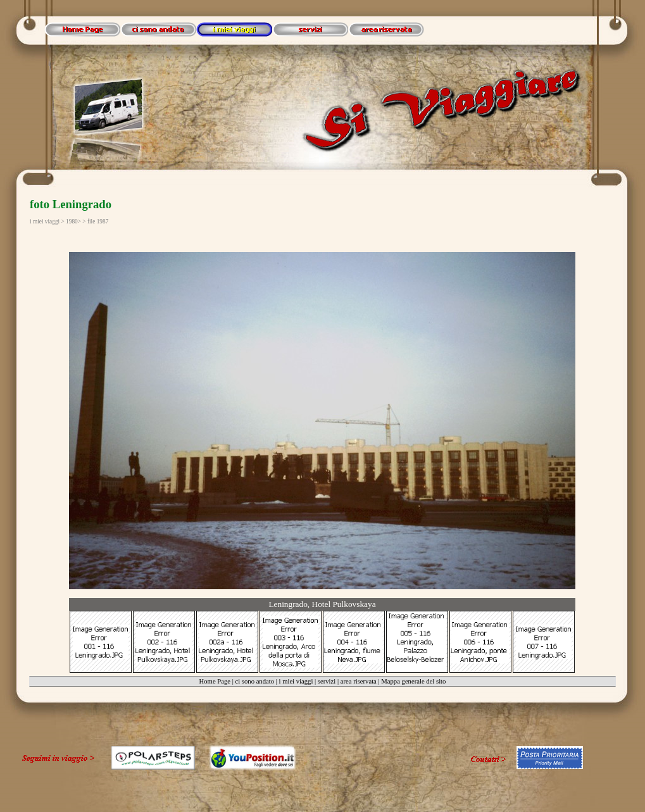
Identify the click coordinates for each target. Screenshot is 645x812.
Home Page (215, 681)
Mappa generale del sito (413, 681)
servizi (327, 681)
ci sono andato (254, 681)
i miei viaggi (296, 681)
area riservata (359, 681)
